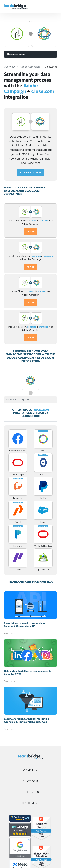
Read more (9, 633)
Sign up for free (31, 172)
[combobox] (30, 400)
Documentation (16, 54)
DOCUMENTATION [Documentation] (13, 194)
